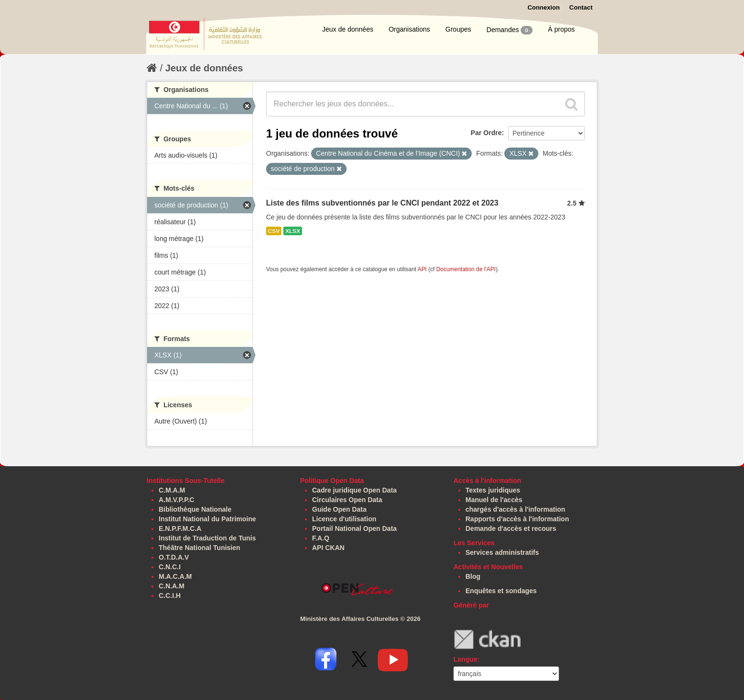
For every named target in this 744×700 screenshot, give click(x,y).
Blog (473, 576)
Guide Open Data (339, 509)
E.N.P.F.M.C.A (180, 528)
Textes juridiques (493, 490)
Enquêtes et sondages (501, 591)
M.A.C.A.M (175, 576)
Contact (581, 7)
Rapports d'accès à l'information (517, 519)
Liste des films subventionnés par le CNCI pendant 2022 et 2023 (382, 203)
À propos (561, 29)
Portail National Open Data (355, 528)
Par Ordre (486, 133)
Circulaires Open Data (347, 500)
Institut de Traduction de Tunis (207, 538)
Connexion (543, 7)
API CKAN (328, 548)
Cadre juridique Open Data (355, 490)
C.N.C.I (170, 567)
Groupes (458, 29)
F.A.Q (321, 538)
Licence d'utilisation (344, 519)
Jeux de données (348, 29)
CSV (274, 231)
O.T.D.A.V (174, 557)
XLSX (293, 231)
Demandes (510, 30)
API (422, 269)
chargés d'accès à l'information (515, 509)
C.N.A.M (172, 586)
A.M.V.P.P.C (176, 500)
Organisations (409, 29)
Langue (465, 659)
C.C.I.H (170, 596)
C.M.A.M (172, 490)
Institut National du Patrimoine (207, 519)
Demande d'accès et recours (511, 528)
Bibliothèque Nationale (195, 509)
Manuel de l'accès (494, 500)
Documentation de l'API (466, 269)
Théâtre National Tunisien (199, 548)
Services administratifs (502, 552)
